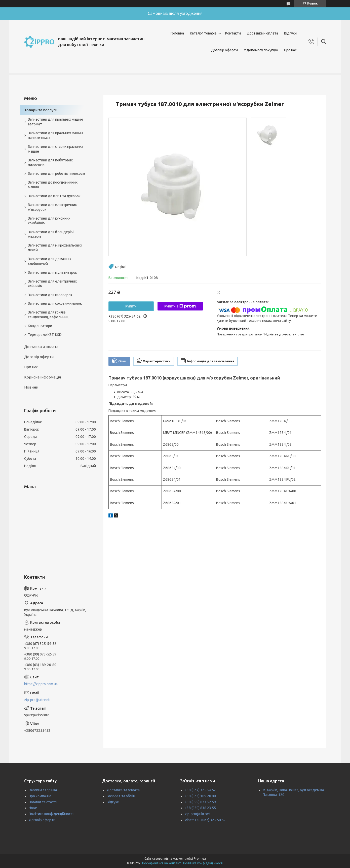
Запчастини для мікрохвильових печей (55, 248)
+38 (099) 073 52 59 (200, 802)
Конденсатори (40, 326)
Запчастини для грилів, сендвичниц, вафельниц (48, 315)
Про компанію (40, 796)
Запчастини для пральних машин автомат (55, 122)
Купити (131, 306)
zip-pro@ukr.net (37, 700)
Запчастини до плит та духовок (54, 196)
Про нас (290, 50)
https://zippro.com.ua (41, 684)
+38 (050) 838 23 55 (200, 808)
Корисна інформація (43, 377)
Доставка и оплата (262, 33)
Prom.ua (200, 859)
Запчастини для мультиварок (52, 272)
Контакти (233, 33)
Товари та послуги (41, 110)
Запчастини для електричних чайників (52, 284)
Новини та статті (43, 802)
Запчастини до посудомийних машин (53, 185)
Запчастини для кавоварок (50, 295)
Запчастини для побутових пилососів (50, 163)
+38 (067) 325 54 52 (200, 790)
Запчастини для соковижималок (55, 303)
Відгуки (290, 33)
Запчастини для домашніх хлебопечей (50, 261)
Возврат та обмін (121, 796)
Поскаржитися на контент (162, 863)
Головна (177, 33)
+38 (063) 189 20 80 (200, 796)
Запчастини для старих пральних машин (55, 149)
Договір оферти (224, 50)
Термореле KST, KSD (45, 335)
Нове (33, 808)
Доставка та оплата (123, 790)
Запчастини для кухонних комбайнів (49, 221)
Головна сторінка (43, 790)
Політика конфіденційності (51, 814)
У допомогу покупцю (261, 50)
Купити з (180, 306)
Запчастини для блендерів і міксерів (51, 234)
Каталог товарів (203, 33)
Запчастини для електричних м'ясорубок (52, 207)
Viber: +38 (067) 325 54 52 (205, 820)
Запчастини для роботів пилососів (57, 173)
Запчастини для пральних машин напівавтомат (55, 135)
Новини (31, 387)
